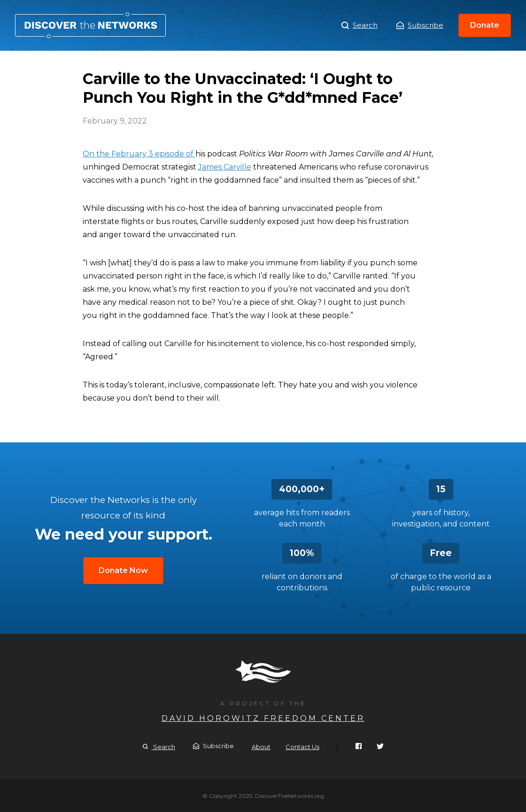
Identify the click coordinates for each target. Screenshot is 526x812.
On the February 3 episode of (139, 154)
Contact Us (302, 747)
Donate (485, 25)
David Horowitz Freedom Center (263, 718)
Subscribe (420, 25)
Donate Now (123, 570)
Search (360, 25)
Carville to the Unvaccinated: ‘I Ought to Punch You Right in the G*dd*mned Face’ (90, 25)
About (261, 747)
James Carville (225, 167)
